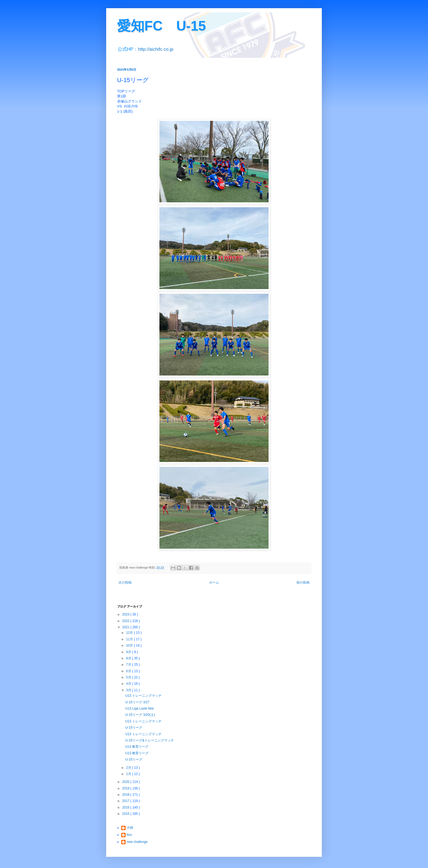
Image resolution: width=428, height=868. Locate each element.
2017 (126, 801)
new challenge (137, 842)
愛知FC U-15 (161, 26)
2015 (126, 814)
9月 (129, 652)
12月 (130, 633)
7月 (129, 665)
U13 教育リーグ (137, 747)
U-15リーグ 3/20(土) (140, 715)
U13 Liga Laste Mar (140, 708)
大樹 (130, 828)
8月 (129, 658)
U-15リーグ (134, 728)
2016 (126, 807)
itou (129, 835)
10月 (130, 645)
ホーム (214, 582)
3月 (129, 690)
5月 (129, 677)
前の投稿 (303, 582)
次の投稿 (125, 582)
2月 (129, 768)
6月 (129, 671)
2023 (126, 614)
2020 (126, 782)
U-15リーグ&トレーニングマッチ (150, 740)
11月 (130, 639)
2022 (126, 621)
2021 (126, 627)
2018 (126, 795)
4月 (129, 684)
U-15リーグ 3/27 (137, 702)
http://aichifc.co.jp (156, 49)
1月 (129, 774)
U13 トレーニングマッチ (143, 696)
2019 (126, 788)
